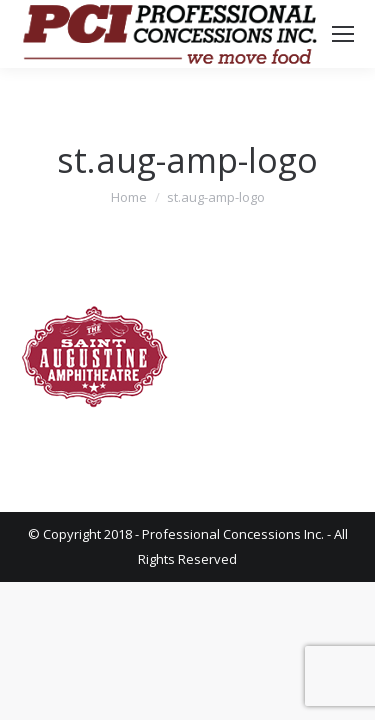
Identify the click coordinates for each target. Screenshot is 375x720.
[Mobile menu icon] (343, 34)
